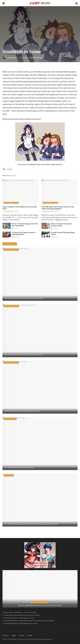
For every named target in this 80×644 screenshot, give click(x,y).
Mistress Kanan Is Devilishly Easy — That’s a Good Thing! (20, 612)
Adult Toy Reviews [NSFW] (40, 602)
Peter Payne (13, 58)
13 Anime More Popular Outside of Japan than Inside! (24, 233)
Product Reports (10, 419)
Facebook (6, 635)
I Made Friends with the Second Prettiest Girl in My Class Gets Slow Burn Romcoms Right (29, 621)
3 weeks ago (15, 211)
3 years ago (16, 237)
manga (9, 169)
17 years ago (24, 58)
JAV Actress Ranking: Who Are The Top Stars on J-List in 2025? (24, 298)
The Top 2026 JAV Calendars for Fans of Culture (19, 468)
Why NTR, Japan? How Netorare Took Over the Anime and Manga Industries (58, 208)
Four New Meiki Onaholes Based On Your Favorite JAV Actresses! (40, 605)
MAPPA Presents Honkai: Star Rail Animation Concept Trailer (21, 623)
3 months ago (55, 211)
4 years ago (55, 237)
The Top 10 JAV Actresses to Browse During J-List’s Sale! (22, 411)
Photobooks (9, 475)
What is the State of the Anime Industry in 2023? (61, 225)
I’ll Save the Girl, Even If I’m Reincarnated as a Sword (19, 618)
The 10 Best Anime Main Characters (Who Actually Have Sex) (23, 355)
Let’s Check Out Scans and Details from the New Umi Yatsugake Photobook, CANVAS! (31, 524)
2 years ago (16, 228)
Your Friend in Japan (37, 58)
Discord (22, 635)
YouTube (30, 635)
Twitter (14, 635)
